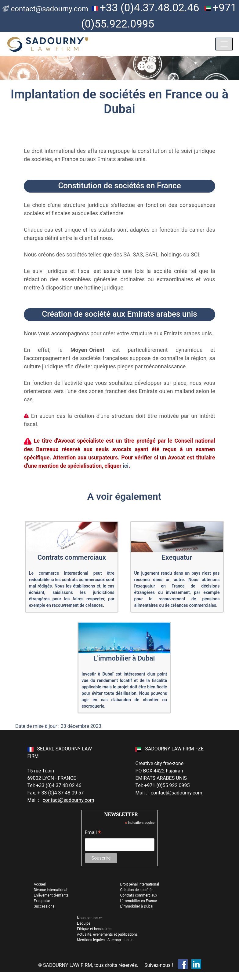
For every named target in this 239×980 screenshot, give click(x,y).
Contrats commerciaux (138, 895)
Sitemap (114, 940)
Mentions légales (91, 940)
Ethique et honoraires (94, 929)
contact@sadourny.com (50, 9)
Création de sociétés (137, 890)
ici (126, 466)
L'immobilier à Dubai (136, 906)
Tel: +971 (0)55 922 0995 (162, 785)
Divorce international (51, 890)
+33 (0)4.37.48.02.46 (150, 8)
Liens (128, 940)
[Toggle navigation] (224, 44)
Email (93, 833)
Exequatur (42, 901)
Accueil (40, 884)
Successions (44, 906)
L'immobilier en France (138, 901)
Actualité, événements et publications (107, 934)
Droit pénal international (139, 884)
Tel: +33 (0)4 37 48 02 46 (54, 785)
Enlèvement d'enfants (51, 895)
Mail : (61, 800)
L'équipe (84, 923)
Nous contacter (89, 918)
